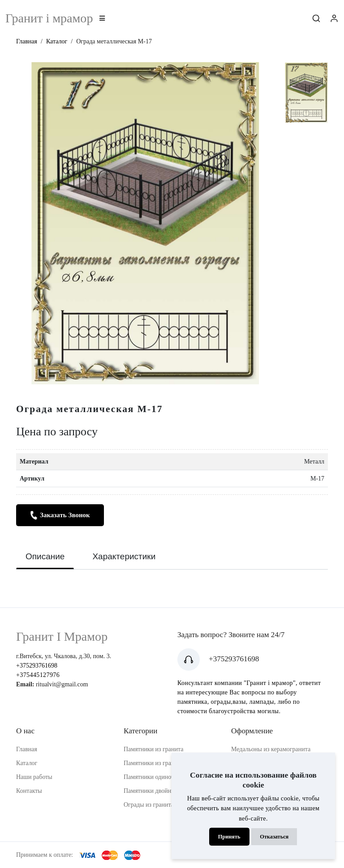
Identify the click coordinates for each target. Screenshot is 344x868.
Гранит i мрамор (49, 18)
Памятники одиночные (154, 777)
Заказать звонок (60, 515)
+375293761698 (37, 666)
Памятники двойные (151, 791)
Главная (27, 41)
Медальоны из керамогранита (271, 749)
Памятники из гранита (154, 749)
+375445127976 (38, 675)
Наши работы (34, 777)
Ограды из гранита (149, 805)
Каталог (57, 41)
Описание (45, 556)
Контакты (29, 791)
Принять (229, 837)
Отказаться (274, 837)
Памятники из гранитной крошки (168, 763)
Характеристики (124, 556)
